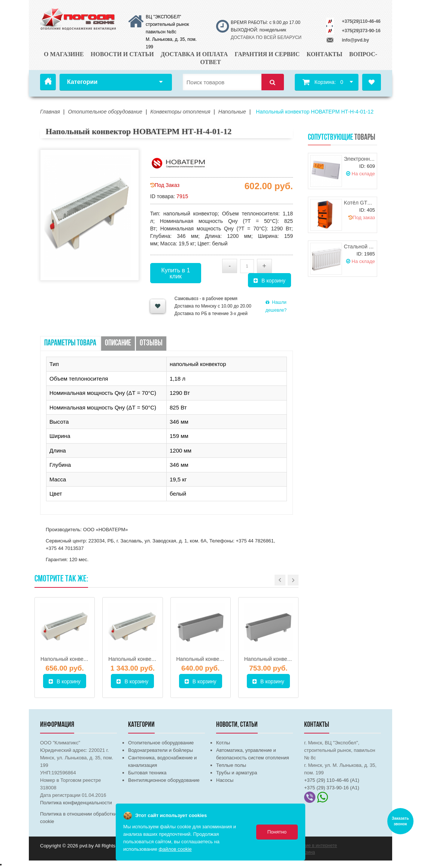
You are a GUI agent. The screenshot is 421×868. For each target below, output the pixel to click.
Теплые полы (231, 765)
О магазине (64, 54)
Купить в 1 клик (175, 273)
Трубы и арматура (237, 773)
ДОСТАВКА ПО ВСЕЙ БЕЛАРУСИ (266, 37)
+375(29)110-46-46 (361, 21)
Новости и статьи (122, 54)
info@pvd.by (355, 40)
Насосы (225, 780)
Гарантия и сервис (267, 54)
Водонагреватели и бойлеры (160, 750)
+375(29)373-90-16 (361, 31)
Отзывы (151, 343)
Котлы (223, 743)
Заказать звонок (400, 821)
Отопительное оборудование (161, 743)
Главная (48, 82)
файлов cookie (175, 849)
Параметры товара (70, 343)
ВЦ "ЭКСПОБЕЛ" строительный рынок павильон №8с (167, 24)
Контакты (324, 54)
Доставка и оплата (194, 54)
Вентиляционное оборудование (164, 780)
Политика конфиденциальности (76, 803)
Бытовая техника (147, 773)
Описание (118, 343)
